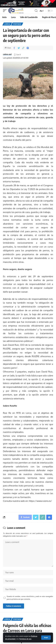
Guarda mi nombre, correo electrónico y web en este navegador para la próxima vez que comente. (30, 598)
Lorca (7, 24)
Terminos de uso (25, 639)
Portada (17, 24)
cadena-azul (7, 54)
